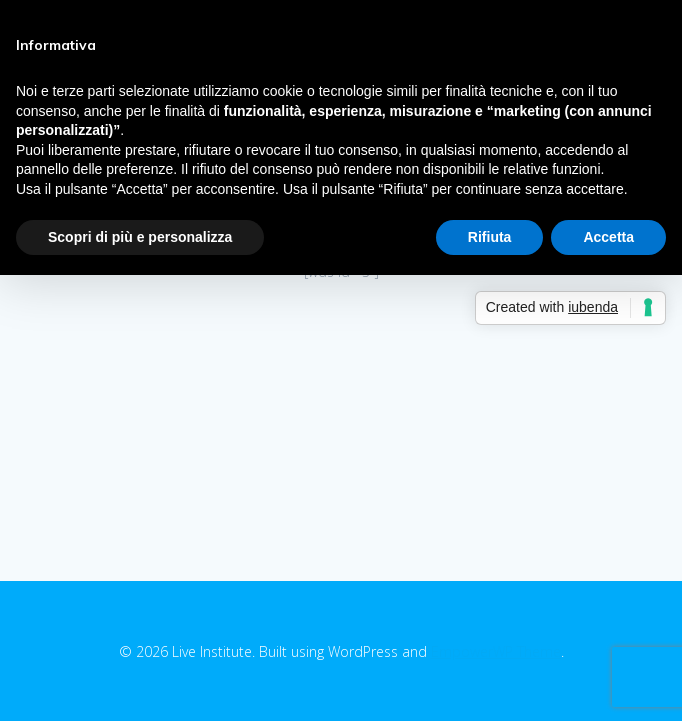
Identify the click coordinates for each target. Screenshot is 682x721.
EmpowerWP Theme (496, 651)
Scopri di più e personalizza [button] (140, 237)
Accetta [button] (608, 237)
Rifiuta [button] (490, 237)
